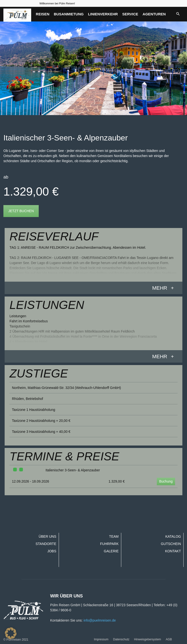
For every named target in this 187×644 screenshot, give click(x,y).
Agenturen (154, 14)
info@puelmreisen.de (100, 620)
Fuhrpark (109, 544)
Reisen (43, 14)
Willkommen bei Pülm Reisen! (57, 3)
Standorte (46, 544)
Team (114, 536)
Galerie (111, 551)
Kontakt (173, 551)
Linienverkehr (103, 14)
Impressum (101, 639)
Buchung (166, 481)
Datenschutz (121, 639)
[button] (178, 14)
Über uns (47, 536)
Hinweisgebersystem (148, 639)
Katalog (173, 536)
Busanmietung (69, 14)
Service (130, 14)
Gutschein (171, 544)
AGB (169, 639)
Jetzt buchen (21, 211)
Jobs (52, 551)
